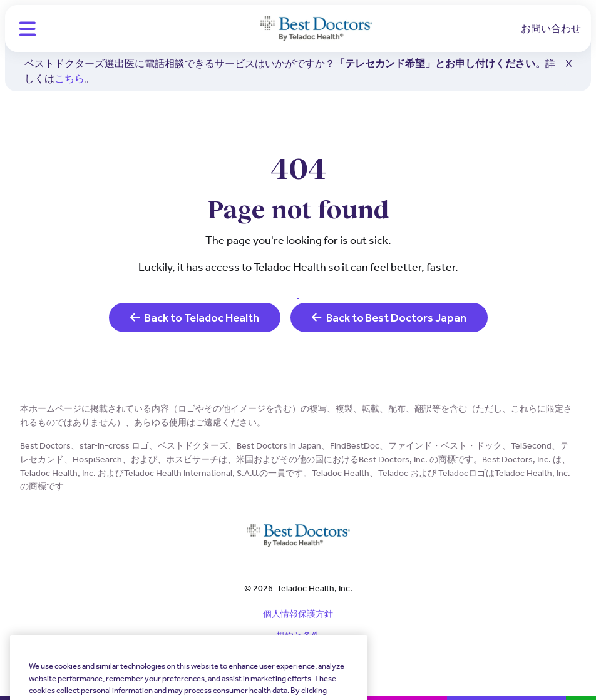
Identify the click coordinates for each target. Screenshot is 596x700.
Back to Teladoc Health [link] (195, 317)
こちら (69, 79)
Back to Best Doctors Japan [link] (389, 317)
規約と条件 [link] (298, 636)
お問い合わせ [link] (551, 28)
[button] (28, 29)
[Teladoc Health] (316, 29)
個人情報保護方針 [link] (298, 614)
